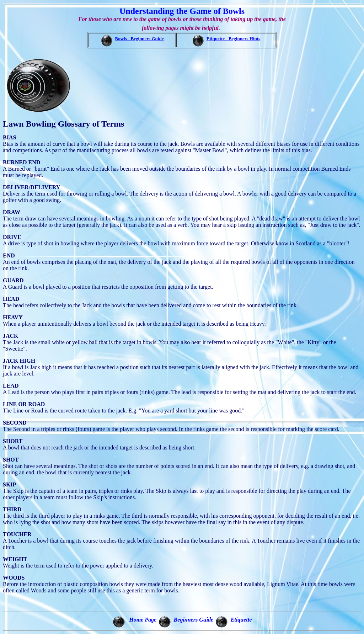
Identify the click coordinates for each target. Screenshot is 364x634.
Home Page (143, 620)
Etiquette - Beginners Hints (233, 39)
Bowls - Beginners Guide (140, 39)
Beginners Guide (194, 620)
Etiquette (241, 620)
